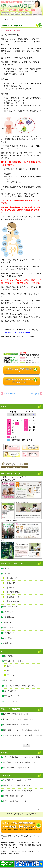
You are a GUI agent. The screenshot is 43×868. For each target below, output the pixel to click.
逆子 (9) (12, 583)
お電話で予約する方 (19, 381)
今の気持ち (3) (9, 633)
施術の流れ (8, 656)
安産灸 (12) (14, 588)
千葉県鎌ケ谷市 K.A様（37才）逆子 (17, 780)
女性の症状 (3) (9, 612)
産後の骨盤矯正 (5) (10, 607)
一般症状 (18, 30)
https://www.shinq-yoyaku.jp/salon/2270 (16, 332)
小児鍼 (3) (7, 622)
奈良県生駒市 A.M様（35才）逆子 (17, 786)
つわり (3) (13, 578)
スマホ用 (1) (8, 638)
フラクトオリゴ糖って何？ (13, 26)
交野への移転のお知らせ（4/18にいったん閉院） (22, 757)
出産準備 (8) (14, 601)
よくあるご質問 (10, 691)
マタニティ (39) (9, 574)
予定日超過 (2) (15, 592)
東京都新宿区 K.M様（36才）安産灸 (17, 791)
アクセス (11, 675)
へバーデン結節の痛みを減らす (32, 394)
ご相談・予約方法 (11, 701)
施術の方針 (8, 680)
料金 (9, 670)
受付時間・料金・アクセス (14, 661)
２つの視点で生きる (10, 393)
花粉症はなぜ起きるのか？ (13, 719)
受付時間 (11, 666)
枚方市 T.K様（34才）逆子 (14, 796)
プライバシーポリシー (13, 696)
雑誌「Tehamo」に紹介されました (16, 768)
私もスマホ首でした (11, 714)
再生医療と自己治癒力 (12, 725)
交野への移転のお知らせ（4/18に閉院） (18, 735)
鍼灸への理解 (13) (10, 628)
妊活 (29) (6, 568)
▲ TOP (39, 809)
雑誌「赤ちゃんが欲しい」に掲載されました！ (21, 762)
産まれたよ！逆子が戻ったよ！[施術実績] (20, 686)
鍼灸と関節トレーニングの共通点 (16, 730)
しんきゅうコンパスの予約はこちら (19, 370)
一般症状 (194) (9, 617)
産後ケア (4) (14, 597)
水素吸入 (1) (8, 643)
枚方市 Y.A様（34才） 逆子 (15, 801)
